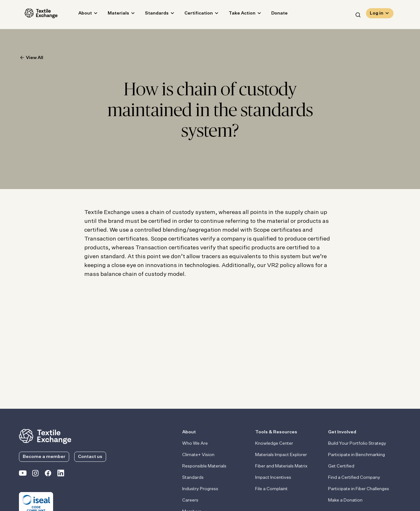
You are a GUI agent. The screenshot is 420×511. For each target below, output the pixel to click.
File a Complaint (271, 489)
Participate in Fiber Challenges (359, 489)
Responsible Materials (204, 466)
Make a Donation (345, 500)
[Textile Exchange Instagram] (35, 474)
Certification (193, 15)
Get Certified (341, 466)
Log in (377, 15)
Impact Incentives (273, 478)
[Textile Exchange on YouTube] (23, 474)
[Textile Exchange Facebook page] (48, 474)
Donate (274, 15)
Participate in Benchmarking (357, 455)
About (79, 15)
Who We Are (195, 443)
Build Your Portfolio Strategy (357, 443)
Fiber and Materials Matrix (281, 466)
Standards (151, 15)
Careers (190, 500)
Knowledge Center (274, 443)
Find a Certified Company (354, 478)
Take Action (236, 15)
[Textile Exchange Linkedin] (61, 474)
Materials (113, 15)
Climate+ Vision (198, 455)
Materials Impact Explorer (281, 455)
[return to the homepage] (45, 436)
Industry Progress (200, 489)
